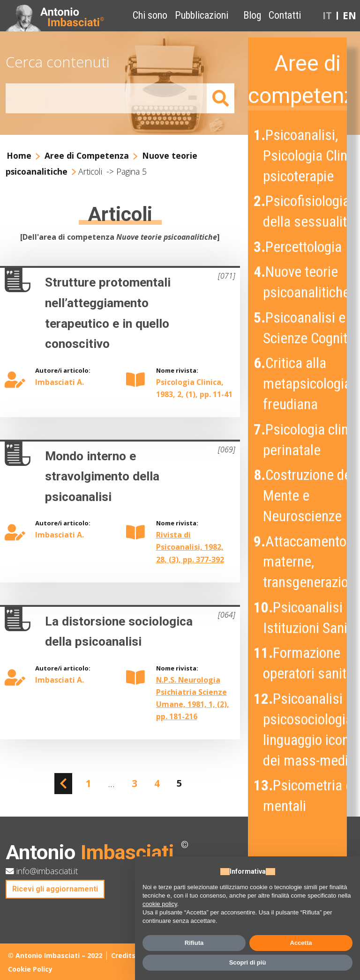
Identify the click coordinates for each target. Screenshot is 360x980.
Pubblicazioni (202, 15)
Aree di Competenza (87, 155)
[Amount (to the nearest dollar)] (106, 99)
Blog (252, 15)
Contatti (285, 15)
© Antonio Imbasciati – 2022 (55, 955)
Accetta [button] (301, 943)
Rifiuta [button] (194, 943)
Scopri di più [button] (248, 962)
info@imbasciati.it (42, 871)
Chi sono (150, 15)
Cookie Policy (30, 969)
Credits (123, 955)
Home (19, 155)
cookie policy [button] (160, 904)
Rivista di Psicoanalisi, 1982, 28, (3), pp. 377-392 (190, 547)
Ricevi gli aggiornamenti (55, 889)
